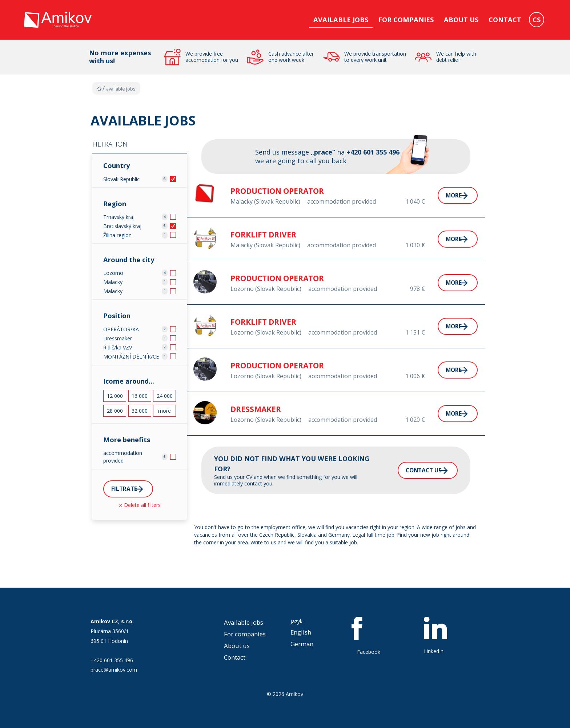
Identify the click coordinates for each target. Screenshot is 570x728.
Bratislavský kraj (122, 226)
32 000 (140, 411)
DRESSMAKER (256, 409)
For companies (406, 20)
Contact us (404, 470)
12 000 (115, 396)
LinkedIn (435, 636)
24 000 (165, 396)
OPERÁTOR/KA (121, 329)
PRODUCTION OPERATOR (277, 191)
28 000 (115, 411)
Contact (505, 20)
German (302, 644)
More (436, 195)
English (301, 632)
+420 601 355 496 (112, 660)
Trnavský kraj (119, 217)
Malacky (113, 282)
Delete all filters (140, 506)
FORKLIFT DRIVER (263, 235)
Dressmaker (118, 338)
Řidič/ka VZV (118, 347)
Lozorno (113, 273)
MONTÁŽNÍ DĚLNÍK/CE (131, 357)
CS (537, 20)
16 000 (140, 396)
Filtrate (127, 489)
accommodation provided (123, 457)
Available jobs (341, 20)
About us (461, 20)
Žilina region (117, 235)
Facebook (369, 636)
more (164, 411)
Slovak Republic (121, 179)
